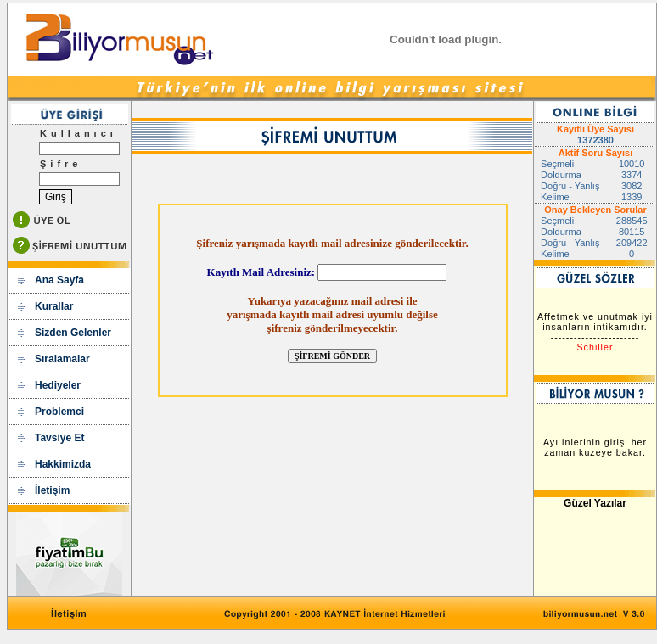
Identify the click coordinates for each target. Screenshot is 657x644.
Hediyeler (58, 385)
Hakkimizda (63, 464)
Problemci (59, 412)
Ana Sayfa (59, 280)
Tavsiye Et (59, 438)
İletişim (52, 490)
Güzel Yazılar (595, 503)
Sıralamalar (62, 359)
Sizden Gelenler (73, 333)
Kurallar (54, 306)
